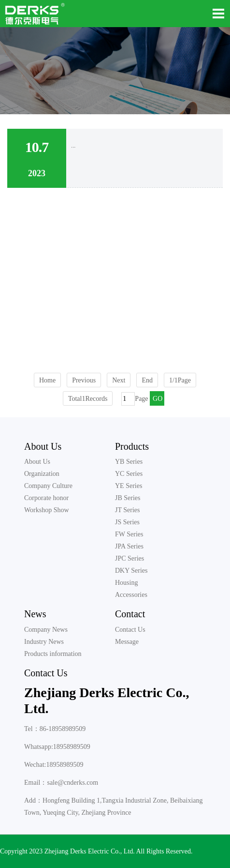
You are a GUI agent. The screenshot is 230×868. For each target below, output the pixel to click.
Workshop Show (47, 510)
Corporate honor (46, 498)
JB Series (128, 498)
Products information (53, 654)
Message (127, 642)
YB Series (129, 462)
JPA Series (129, 546)
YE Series (129, 486)
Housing (126, 583)
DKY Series (131, 571)
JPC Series (129, 558)
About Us (43, 446)
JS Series (127, 522)
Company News (46, 630)
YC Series (129, 474)
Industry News (44, 642)
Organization (42, 474)
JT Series (127, 510)
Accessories (131, 595)
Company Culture (48, 486)
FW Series (129, 534)
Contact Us (130, 630)
